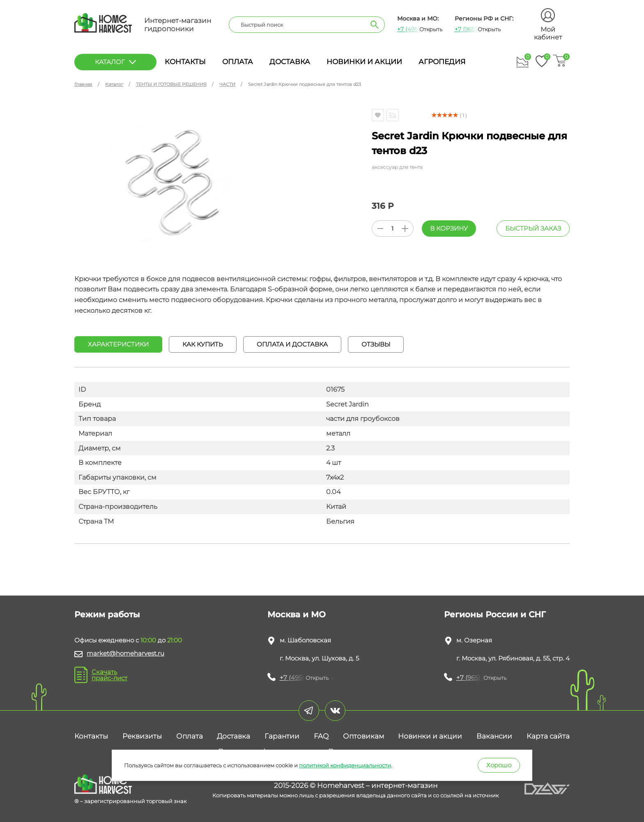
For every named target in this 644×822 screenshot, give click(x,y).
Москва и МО (297, 614)
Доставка (290, 62)
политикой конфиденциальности (345, 765)
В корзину (449, 228)
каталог (115, 62)
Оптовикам (363, 736)
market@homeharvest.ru (125, 653)
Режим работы (107, 614)
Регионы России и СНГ (495, 614)
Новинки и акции (364, 62)
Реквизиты (142, 736)
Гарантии (282, 736)
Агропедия (442, 62)
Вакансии (494, 736)
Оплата (238, 62)
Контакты (185, 62)
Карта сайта (548, 736)
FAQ (321, 736)
